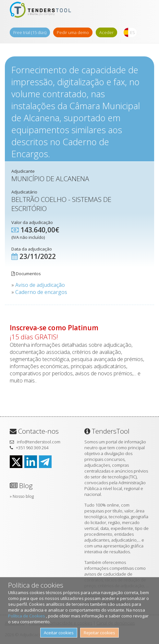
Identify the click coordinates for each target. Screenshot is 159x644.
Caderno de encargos (41, 292)
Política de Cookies (27, 616)
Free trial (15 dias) (30, 32)
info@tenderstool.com (39, 442)
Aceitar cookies (59, 633)
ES (133, 32)
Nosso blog (23, 496)
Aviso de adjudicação (40, 285)
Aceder (106, 32)
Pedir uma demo (73, 32)
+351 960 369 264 (32, 448)
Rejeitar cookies (99, 633)
